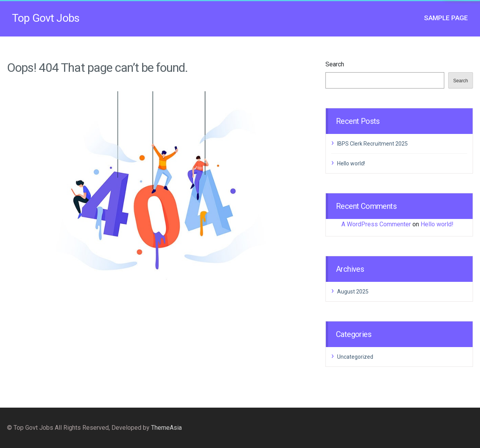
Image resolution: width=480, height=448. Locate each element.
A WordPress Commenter (376, 224)
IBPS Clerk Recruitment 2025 (372, 144)
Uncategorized (355, 357)
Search (335, 64)
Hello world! (351, 163)
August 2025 (353, 292)
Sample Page (446, 18)
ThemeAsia (166, 428)
